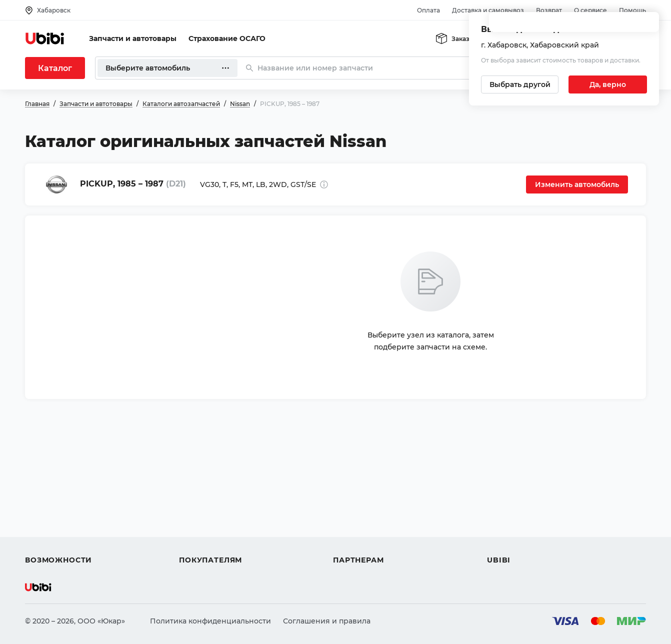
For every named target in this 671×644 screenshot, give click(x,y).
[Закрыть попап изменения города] (647, 25)
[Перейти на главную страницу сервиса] (45, 38)
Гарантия (196, 542)
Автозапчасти (51, 488)
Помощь (632, 10)
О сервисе (590, 10)
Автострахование (58, 506)
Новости (503, 524)
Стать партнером (365, 542)
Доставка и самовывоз (488, 10)
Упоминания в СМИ (524, 542)
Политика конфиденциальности (210, 621)
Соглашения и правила (327, 621)
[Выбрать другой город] (520, 84)
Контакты (504, 506)
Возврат (549, 10)
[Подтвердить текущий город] (608, 84)
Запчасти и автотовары (133, 38)
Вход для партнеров (371, 524)
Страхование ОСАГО (227, 38)
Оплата (428, 10)
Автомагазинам (362, 506)
